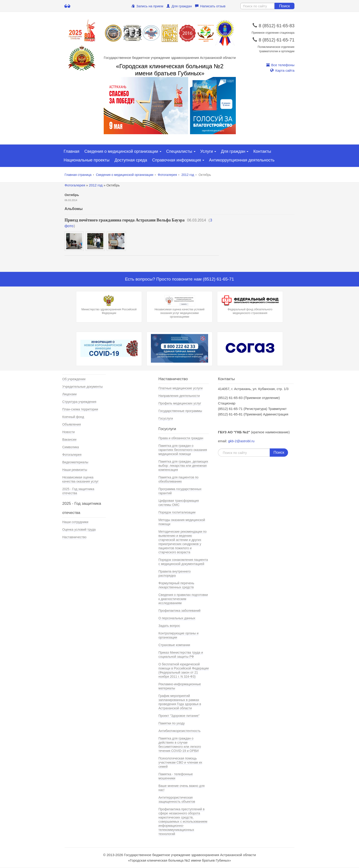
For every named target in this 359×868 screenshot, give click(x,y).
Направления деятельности (179, 396)
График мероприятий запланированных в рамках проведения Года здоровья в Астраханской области (180, 702)
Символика (71, 447)
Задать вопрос (169, 626)
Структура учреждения (79, 402)
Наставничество (74, 537)
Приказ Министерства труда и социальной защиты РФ (181, 655)
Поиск (284, 6)
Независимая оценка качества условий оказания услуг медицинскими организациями (179, 307)
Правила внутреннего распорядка (175, 573)
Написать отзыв (210, 6)
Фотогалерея (167, 175)
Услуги (207, 151)
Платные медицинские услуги (181, 388)
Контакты (262, 151)
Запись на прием (147, 6)
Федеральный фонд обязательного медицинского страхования (250, 305)
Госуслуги (166, 418)
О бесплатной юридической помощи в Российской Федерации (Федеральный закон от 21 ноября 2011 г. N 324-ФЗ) (184, 670)
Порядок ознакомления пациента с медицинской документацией (183, 562)
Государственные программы (180, 411)
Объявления (72, 424)
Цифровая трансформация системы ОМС (179, 503)
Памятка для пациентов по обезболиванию (178, 479)
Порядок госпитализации (177, 512)
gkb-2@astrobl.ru (241, 441)
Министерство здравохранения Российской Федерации (109, 305)
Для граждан (179, 6)
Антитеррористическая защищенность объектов (177, 800)
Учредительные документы (83, 387)
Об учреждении (74, 379)
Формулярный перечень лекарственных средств (176, 585)
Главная (72, 151)
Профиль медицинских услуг (180, 403)
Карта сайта (282, 70)
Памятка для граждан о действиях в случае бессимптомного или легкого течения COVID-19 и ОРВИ (180, 745)
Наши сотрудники (75, 522)
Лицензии (69, 394)
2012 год (188, 175)
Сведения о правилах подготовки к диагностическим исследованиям (183, 599)
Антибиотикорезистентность (179, 731)
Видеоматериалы (75, 462)
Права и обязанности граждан (181, 438)
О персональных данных (177, 618)
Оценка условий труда (79, 530)
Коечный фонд (73, 417)
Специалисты (179, 151)
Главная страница (78, 175)
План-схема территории (80, 409)
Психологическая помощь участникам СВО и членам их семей (180, 762)
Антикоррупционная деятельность (242, 160)
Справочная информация (177, 160)
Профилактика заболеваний (179, 611)
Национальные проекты (87, 160)
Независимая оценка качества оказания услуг (80, 479)
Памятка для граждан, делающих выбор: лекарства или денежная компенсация (183, 466)
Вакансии (69, 439)
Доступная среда (131, 160)
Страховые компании (174, 645)
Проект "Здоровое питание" (179, 716)
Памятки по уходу (172, 723)
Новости (68, 432)
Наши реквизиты (75, 470)
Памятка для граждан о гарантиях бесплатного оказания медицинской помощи (183, 450)
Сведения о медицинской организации (121, 151)
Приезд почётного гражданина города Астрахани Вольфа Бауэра (125, 220)
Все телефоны (280, 65)
